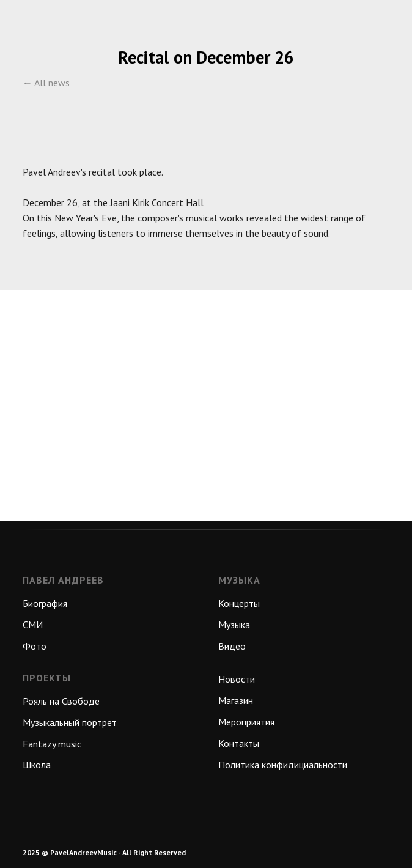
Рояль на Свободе (61, 701)
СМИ (33, 625)
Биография (45, 603)
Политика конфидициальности (283, 765)
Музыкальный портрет (70, 722)
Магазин (236, 700)
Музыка (234, 625)
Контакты (239, 743)
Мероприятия (246, 722)
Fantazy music (52, 744)
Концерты (239, 603)
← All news (46, 83)
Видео (232, 646)
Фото (35, 646)
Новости (237, 679)
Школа (37, 765)
